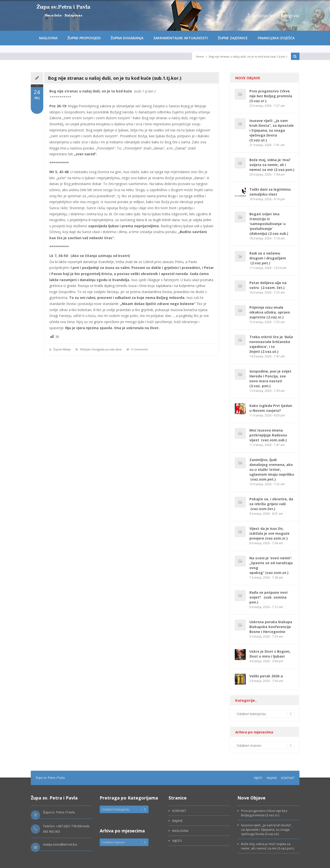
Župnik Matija (62, 349)
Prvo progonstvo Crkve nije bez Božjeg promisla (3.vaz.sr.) (271, 96)
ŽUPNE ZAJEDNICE (233, 38)
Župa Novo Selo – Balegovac (273, 16)
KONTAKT (288, 778)
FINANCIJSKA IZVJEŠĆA (276, 38)
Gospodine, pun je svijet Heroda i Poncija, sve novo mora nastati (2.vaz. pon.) (270, 379)
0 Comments (139, 349)
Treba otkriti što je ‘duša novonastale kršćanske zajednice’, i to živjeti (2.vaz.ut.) (271, 344)
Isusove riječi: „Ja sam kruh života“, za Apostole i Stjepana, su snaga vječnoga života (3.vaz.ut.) (271, 130)
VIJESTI (258, 778)
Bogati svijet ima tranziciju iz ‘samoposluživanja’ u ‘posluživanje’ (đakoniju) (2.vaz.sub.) (269, 224)
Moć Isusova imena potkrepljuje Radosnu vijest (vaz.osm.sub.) (268, 435)
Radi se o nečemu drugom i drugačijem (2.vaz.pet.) (268, 258)
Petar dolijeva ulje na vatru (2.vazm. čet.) (268, 285)
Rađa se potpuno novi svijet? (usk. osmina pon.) (268, 597)
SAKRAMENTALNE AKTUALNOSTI (181, 38)
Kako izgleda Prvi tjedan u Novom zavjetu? (271, 408)
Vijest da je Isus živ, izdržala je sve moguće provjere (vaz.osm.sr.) (269, 533)
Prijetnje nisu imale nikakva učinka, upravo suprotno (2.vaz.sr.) (270, 312)
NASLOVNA (48, 38)
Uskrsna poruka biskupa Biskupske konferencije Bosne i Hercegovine (271, 627)
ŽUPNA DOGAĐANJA (127, 38)
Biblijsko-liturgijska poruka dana (101, 349)
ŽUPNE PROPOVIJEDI (84, 38)
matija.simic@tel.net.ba (60, 844)
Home (200, 56)
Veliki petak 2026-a (266, 676)
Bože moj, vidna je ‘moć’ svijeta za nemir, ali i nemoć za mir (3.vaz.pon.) (272, 165)
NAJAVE (272, 778)
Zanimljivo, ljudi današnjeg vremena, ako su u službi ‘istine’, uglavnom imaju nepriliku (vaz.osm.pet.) (272, 469)
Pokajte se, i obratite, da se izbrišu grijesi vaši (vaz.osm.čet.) (271, 504)
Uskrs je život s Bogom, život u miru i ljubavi (270, 654)
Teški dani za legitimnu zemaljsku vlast (270, 192)
